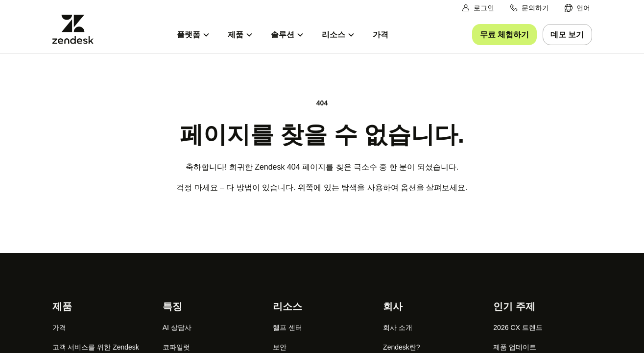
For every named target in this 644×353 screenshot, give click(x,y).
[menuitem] (577, 8)
